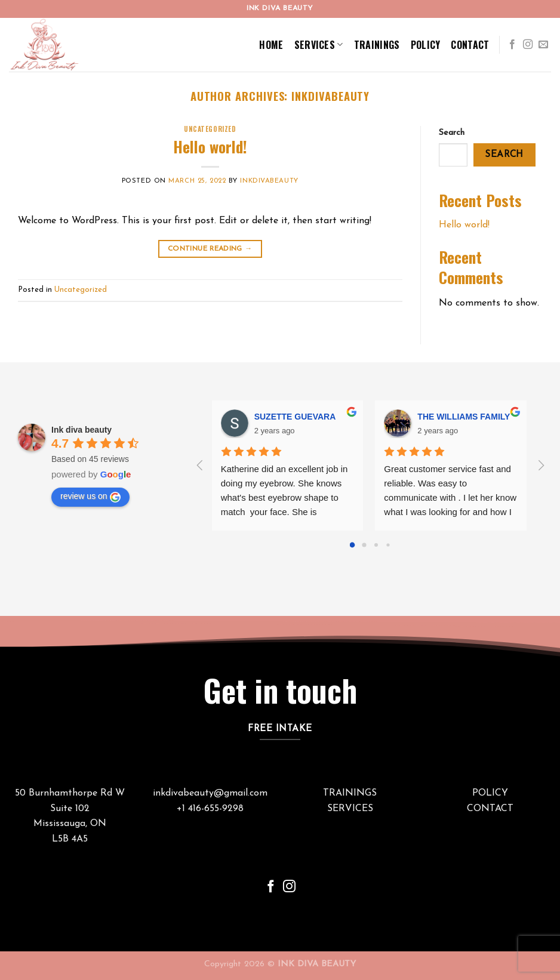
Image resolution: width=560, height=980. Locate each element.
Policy (426, 45)
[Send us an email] (543, 45)
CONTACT (490, 809)
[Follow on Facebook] (512, 45)
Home (271, 45)
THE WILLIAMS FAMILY (464, 417)
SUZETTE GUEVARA (295, 417)
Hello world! (210, 146)
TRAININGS (350, 793)
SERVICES (350, 809)
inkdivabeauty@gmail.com (210, 793)
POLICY (490, 793)
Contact (470, 45)
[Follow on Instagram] (528, 45)
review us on (90, 497)
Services (319, 45)
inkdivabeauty (330, 96)
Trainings (377, 45)
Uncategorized (210, 129)
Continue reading (210, 249)
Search (452, 133)
